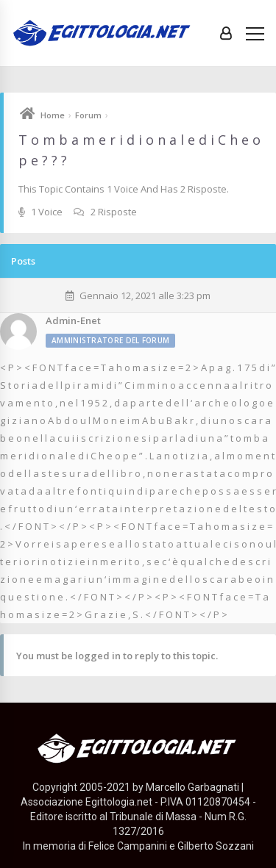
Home (53, 115)
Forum (88, 115)
